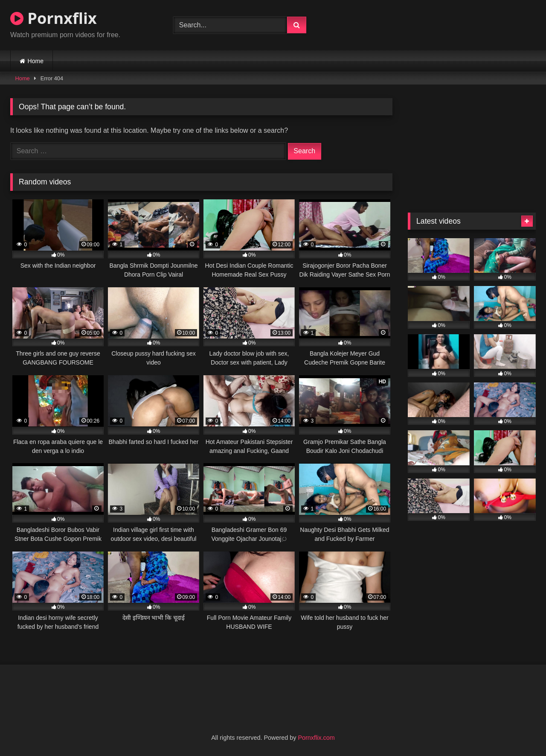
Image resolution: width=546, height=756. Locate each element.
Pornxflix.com (316, 738)
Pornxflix (54, 18)
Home (36, 61)
